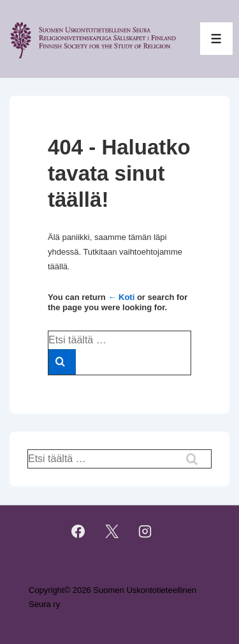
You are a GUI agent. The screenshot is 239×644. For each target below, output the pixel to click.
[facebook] (78, 532)
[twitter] (112, 532)
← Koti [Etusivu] (121, 297)
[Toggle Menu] (216, 39)
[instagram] (145, 532)
